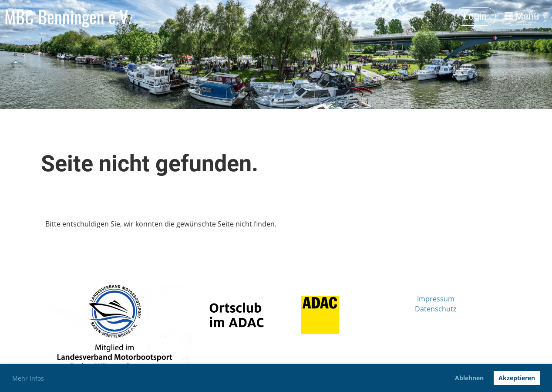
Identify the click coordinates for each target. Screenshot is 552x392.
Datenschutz (436, 309)
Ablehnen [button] (469, 378)
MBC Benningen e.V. (68, 17)
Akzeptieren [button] (517, 378)
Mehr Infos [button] (28, 378)
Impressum (436, 299)
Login (475, 16)
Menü (522, 16)
